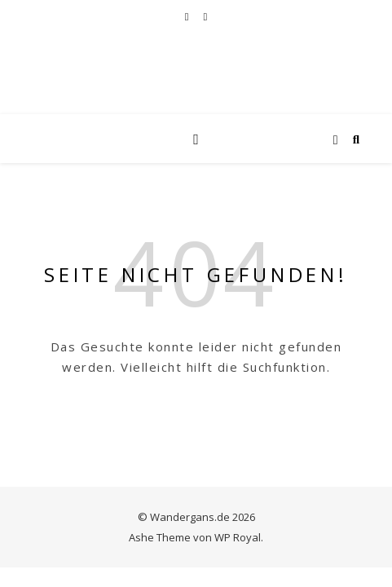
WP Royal (238, 537)
